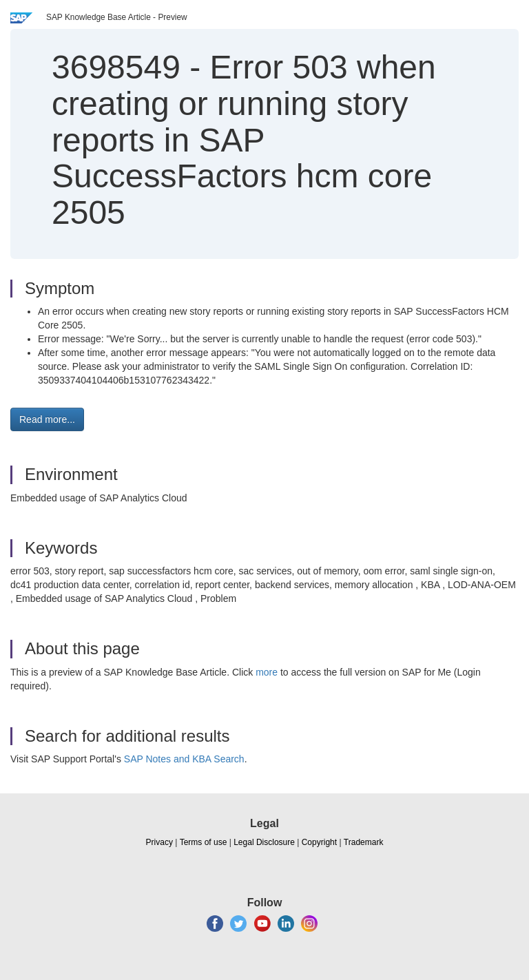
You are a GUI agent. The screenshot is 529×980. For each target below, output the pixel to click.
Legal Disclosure (264, 842)
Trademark (364, 842)
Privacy (159, 842)
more (267, 672)
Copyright (319, 842)
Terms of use (204, 842)
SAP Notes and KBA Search (184, 759)
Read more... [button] (47, 419)
